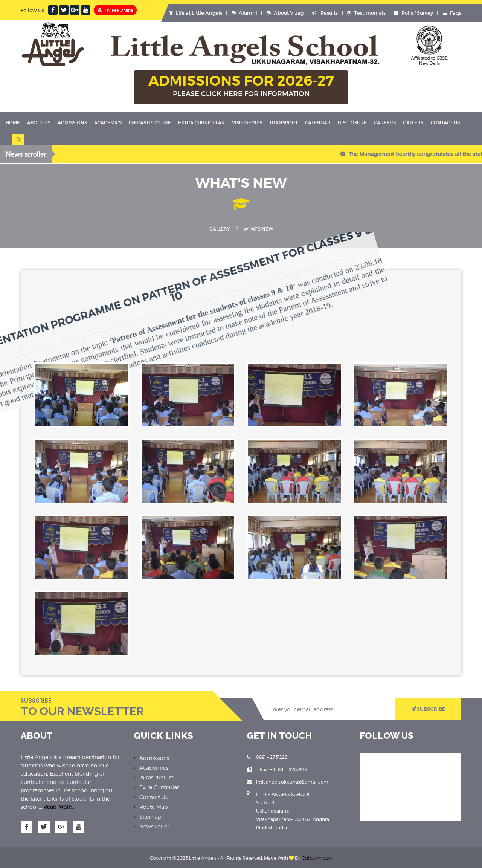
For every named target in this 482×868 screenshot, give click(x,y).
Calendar (318, 123)
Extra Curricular (201, 123)
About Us (39, 123)
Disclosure (352, 123)
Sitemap (150, 815)
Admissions (72, 123)
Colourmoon (317, 857)
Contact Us (445, 123)
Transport (284, 123)
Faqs (451, 13)
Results (325, 13)
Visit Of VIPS (247, 123)
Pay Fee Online (115, 10)
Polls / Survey (414, 13)
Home (13, 123)
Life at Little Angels (196, 13)
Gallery (413, 123)
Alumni (244, 13)
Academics (108, 123)
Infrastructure (150, 123)
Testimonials (366, 13)
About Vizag (285, 13)
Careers (385, 123)
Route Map (153, 806)
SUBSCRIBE (428, 708)
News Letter (154, 825)
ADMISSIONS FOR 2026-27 (241, 86)
